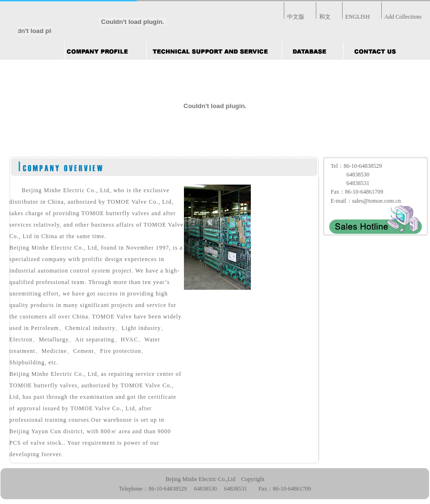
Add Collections (403, 17)
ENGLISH (358, 17)
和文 (325, 17)
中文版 (296, 17)
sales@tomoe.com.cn (376, 201)
